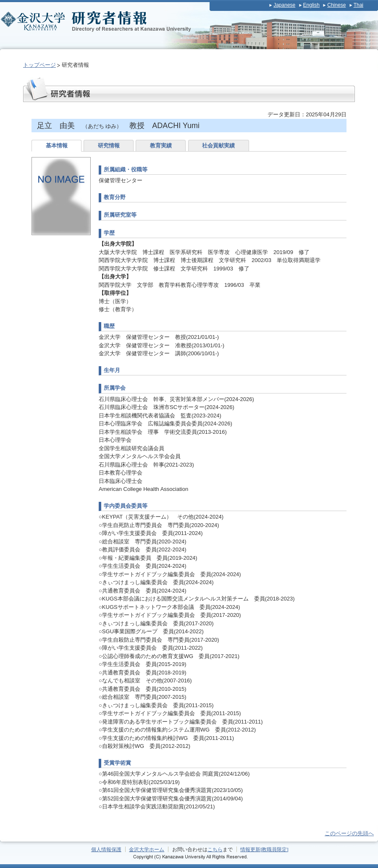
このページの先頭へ (349, 833)
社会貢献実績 (218, 146)
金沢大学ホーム (147, 849)
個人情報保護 (106, 849)
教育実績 (161, 146)
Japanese (284, 5)
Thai (358, 5)
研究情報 (109, 146)
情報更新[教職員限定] (264, 849)
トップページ (39, 65)
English (311, 5)
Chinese (336, 5)
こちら (215, 849)
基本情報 (57, 146)
